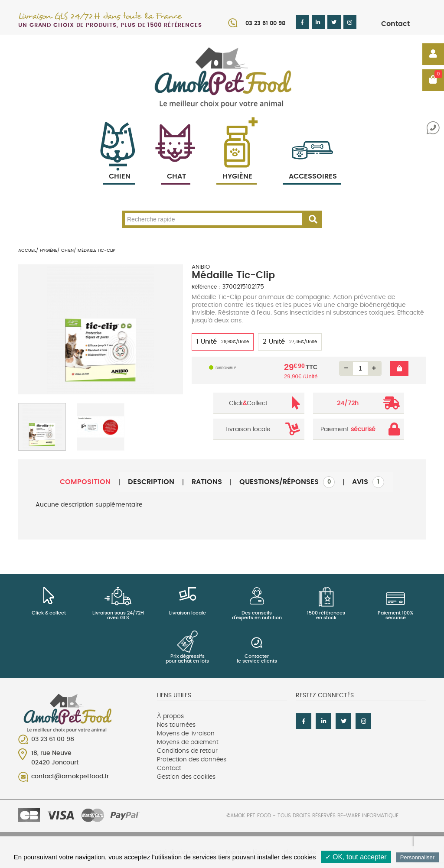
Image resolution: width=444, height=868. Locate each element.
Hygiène (237, 166)
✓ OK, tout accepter (356, 857)
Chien (119, 166)
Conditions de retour (187, 751)
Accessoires (313, 166)
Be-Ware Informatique (368, 816)
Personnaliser (418, 857)
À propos (170, 716)
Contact (395, 24)
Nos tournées (176, 725)
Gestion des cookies (186, 777)
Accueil (27, 250)
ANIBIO (201, 267)
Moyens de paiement (188, 742)
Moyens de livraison (186, 734)
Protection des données (192, 760)
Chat (176, 166)
